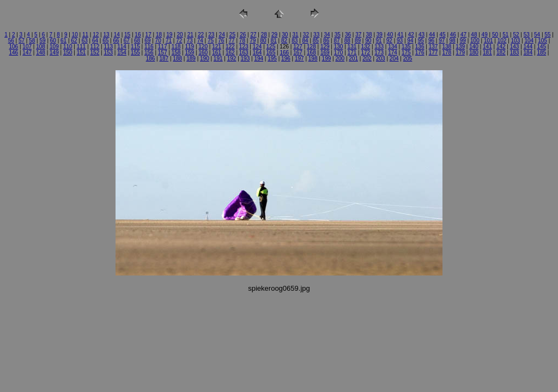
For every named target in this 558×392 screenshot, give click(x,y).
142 (501, 47)
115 (135, 47)
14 (117, 35)
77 (232, 41)
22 (201, 35)
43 (421, 35)
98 (452, 41)
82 (284, 41)
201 (353, 59)
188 (177, 59)
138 (447, 47)
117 (163, 47)
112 (95, 47)
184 (528, 53)
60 (53, 41)
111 (81, 47)
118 (176, 47)
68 (137, 41)
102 (502, 41)
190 (205, 59)
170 (339, 53)
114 (122, 47)
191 (218, 59)
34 (327, 35)
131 (352, 47)
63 (85, 41)
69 (147, 41)
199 (327, 59)
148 (41, 53)
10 (75, 35)
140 (474, 47)
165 (271, 53)
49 (485, 35)
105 (542, 41)
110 (68, 47)
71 (169, 41)
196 (286, 59)
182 (501, 53)
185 (541, 53)
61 (63, 41)
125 (271, 47)
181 (487, 53)
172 (365, 53)
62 (74, 41)
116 (149, 47)
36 (348, 35)
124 (257, 47)
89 (358, 41)
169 (325, 53)
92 (389, 41)
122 (230, 47)
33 (316, 35)
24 (222, 35)
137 (433, 47)
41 (400, 35)
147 (27, 53)
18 (159, 35)
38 (369, 35)
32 (306, 35)
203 (381, 59)
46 (453, 35)
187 (164, 59)
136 (420, 47)
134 (393, 47)
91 (379, 41)
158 (176, 53)
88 (347, 41)
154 (122, 53)
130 (339, 47)
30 (285, 35)
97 (442, 41)
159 (189, 53)
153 (108, 53)
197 (299, 59)
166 (284, 53)
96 (431, 41)
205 (408, 59)
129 (325, 47)
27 (253, 35)
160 (203, 53)
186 (151, 59)
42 (411, 35)
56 (11, 41)
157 (163, 53)
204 (394, 59)
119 (189, 47)
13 (106, 35)
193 (245, 59)
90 (368, 41)
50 (495, 35)
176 (420, 53)
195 (272, 59)
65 (105, 41)
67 (127, 41)
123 (244, 47)
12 (96, 35)
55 (547, 35)
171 (352, 53)
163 (244, 53)
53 (527, 35)
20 (180, 35)
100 (475, 41)
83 (295, 41)
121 (217, 47)
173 (379, 53)
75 (211, 41)
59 (43, 41)
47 (463, 35)
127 (298, 47)
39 (380, 35)
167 (298, 53)
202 (367, 59)
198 (313, 59)
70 (158, 41)
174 (393, 53)
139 (460, 47)
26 (243, 35)
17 (148, 35)
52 (516, 35)
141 (487, 47)
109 (54, 47)
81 (274, 41)
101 (489, 41)
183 (515, 53)
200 (340, 59)
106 (14, 47)
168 (311, 53)
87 (336, 41)
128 (311, 47)
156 (149, 53)
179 (460, 53)
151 (81, 53)
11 (85, 35)
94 (410, 41)
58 (32, 41)
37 (358, 35)
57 (22, 41)
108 (41, 47)
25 (232, 35)
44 (432, 35)
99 (463, 41)
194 (259, 59)
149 (54, 53)
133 (379, 47)
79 (253, 41)
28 (264, 35)
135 (406, 47)
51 (505, 35)
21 (190, 35)
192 (232, 59)
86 (326, 41)
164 (257, 53)
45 (442, 35)
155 (135, 53)
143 (515, 47)
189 (191, 59)
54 (537, 35)
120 (203, 47)
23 (211, 35)
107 (27, 47)
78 (242, 41)
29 (274, 35)
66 (116, 41)
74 (200, 41)
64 (95, 41)
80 (263, 41)
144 (528, 47)
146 (14, 53)
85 (316, 41)
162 (230, 53)
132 (365, 47)
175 (406, 53)
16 (138, 35)
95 (421, 41)
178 (447, 53)
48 (474, 35)
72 (179, 41)
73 (189, 41)
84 (305, 41)
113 (108, 47)
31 (296, 35)
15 (127, 35)
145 (541, 47)
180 (474, 53)
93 (400, 41)
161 (217, 53)
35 (338, 35)
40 (390, 35)
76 (221, 41)
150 (68, 53)
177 (433, 53)
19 (169, 35)
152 (95, 53)
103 (516, 41)
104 (529, 41)
